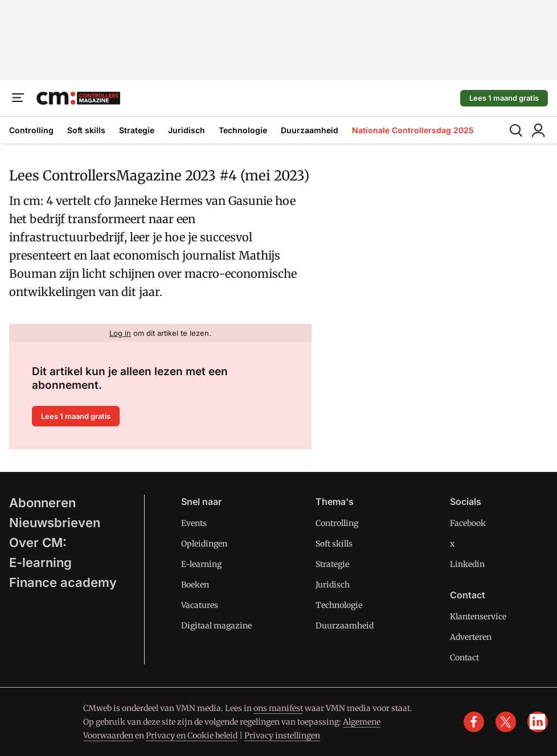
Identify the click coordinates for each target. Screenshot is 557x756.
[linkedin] (538, 722)
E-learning (40, 562)
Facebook (468, 523)
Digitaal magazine (216, 626)
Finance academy (63, 582)
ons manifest (278, 708)
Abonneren (42, 503)
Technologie (243, 130)
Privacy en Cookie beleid (192, 736)
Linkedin (467, 564)
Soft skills (86, 130)
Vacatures (200, 605)
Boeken (195, 585)
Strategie (137, 130)
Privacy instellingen (282, 736)
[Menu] (18, 98)
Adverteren (471, 637)
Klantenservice (478, 617)
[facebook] (474, 722)
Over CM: (38, 543)
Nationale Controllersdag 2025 (413, 130)
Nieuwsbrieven (55, 523)
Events (194, 523)
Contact (464, 658)
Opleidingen (204, 544)
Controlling (31, 130)
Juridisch (187, 130)
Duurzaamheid (310, 130)
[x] (506, 722)
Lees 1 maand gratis (504, 98)
